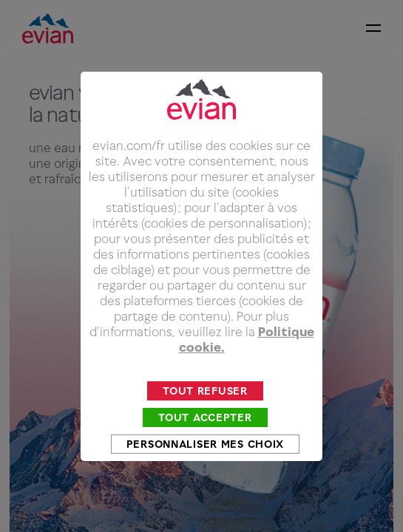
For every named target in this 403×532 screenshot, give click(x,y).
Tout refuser (205, 403)
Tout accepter (205, 430)
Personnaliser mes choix (205, 456)
